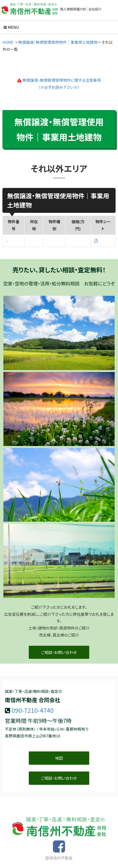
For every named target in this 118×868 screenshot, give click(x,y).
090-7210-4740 (33, 710)
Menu (11, 27)
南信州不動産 (59, 858)
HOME (8, 42)
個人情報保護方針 (73, 9)
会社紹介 (95, 9)
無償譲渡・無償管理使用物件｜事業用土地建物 (58, 42)
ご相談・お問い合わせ (59, 652)
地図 (59, 758)
